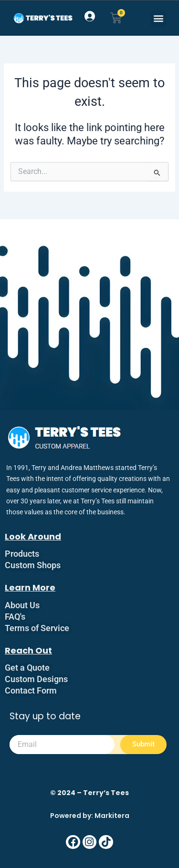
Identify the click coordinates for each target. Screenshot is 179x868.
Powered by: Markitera (90, 816)
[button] (158, 18)
